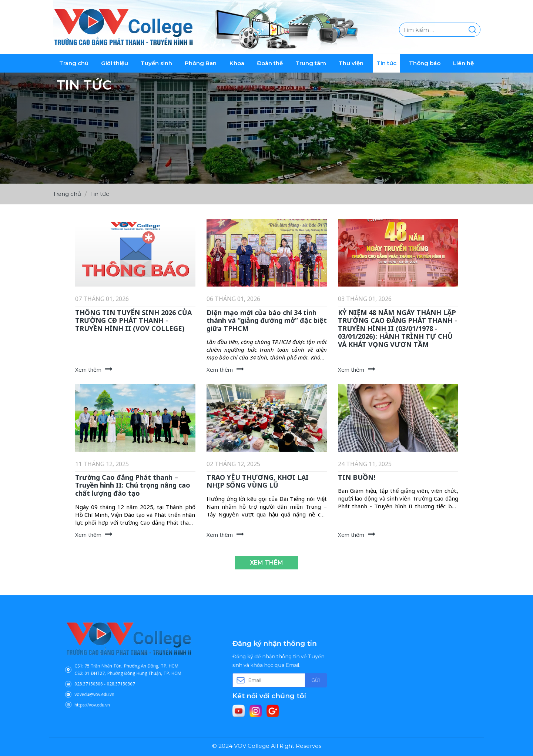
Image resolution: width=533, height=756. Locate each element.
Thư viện (351, 63)
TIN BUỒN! (357, 477)
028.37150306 (102, 678)
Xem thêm (266, 563)
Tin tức (386, 63)
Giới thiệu (115, 63)
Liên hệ (463, 63)
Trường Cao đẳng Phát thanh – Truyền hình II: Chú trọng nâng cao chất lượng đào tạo (133, 485)
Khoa (237, 63)
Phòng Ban (201, 63)
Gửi (304, 679)
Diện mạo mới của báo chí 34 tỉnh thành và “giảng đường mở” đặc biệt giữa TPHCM (267, 320)
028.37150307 (123, 678)
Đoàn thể (270, 63)
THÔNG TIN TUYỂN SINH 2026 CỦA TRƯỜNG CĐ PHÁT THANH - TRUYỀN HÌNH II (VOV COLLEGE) (133, 320)
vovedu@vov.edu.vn (106, 685)
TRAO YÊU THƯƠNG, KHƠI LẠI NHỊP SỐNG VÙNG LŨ (258, 481)
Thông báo (425, 63)
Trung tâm (311, 63)
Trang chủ (74, 63)
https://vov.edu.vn (104, 692)
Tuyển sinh (156, 63)
